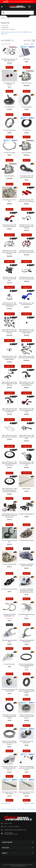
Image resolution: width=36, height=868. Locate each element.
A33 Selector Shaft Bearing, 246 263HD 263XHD (9, 690)
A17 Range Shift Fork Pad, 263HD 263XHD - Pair (9, 615)
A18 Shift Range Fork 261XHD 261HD (9, 641)
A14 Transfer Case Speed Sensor (9, 589)
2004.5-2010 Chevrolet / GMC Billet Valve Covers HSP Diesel (9, 436)
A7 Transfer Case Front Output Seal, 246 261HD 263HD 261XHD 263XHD (27, 691)
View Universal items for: (18, 809)
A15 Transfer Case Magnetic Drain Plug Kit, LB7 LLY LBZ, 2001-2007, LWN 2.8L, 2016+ (27, 590)
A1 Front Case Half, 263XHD (9, 564)
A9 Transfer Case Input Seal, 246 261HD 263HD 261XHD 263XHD (9, 716)
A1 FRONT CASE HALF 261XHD (27, 540)
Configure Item (9, 446)
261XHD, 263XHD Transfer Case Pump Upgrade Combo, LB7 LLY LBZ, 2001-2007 (9, 515)
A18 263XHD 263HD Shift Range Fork (27, 615)
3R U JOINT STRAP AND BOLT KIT (27, 514)
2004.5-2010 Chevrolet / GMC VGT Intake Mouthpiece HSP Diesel (27, 463)
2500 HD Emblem (27, 489)
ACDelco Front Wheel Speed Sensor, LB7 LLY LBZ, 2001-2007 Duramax (27, 768)
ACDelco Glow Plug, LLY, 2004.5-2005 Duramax (27, 793)
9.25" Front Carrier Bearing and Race (9, 541)
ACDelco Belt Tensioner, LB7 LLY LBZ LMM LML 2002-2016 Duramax (9, 768)
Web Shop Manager (21, 866)
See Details (27, 549)
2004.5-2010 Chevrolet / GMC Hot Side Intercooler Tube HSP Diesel (27, 437)
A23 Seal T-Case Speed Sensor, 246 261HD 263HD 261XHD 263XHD (27, 666)
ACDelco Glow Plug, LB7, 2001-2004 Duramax (9, 793)
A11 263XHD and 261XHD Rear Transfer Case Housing (27, 565)
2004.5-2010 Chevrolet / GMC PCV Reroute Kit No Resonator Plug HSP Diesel (9, 463)
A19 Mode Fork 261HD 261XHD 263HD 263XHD (27, 641)
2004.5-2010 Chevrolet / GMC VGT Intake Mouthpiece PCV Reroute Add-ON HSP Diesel (9, 490)
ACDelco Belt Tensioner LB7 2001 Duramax (27, 742)
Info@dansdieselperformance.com (15, 830)
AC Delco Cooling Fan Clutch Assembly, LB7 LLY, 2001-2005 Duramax (27, 716)
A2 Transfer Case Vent (9, 664)
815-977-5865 (8, 823)
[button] (18, 842)
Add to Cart (9, 473)
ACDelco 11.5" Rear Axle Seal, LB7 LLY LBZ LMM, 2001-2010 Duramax (9, 743)
